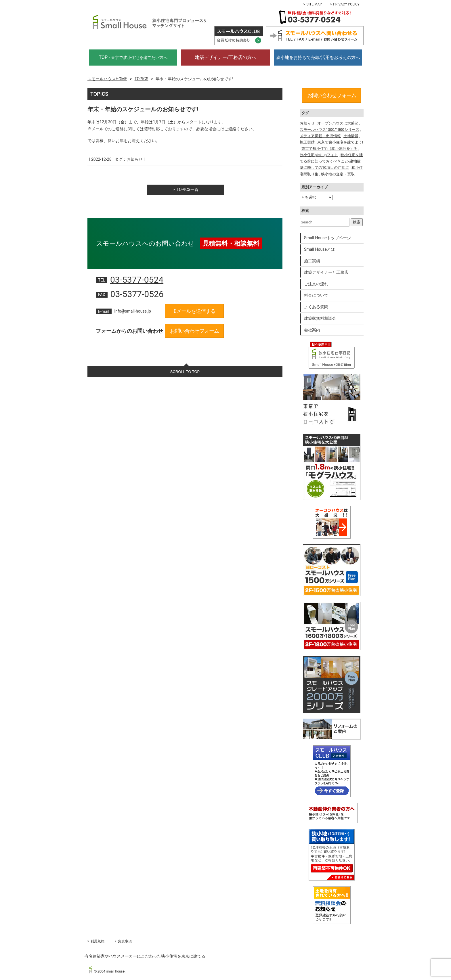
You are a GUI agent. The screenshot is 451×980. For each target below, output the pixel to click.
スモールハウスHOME (107, 79)
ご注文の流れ (316, 284)
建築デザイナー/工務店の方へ (226, 57)
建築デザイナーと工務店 (326, 272)
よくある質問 (316, 307)
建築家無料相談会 (320, 318)
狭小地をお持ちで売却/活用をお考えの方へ (318, 58)
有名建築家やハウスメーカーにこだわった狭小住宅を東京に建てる (145, 956)
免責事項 (125, 941)
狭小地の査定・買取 (338, 174)
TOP (133, 57)
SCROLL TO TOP (185, 372)
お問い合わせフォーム (194, 331)
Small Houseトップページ (327, 238)
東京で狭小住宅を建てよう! (340, 142)
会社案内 (312, 330)
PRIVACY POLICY (346, 4)
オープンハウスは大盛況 (338, 123)
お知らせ (135, 159)
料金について (316, 295)
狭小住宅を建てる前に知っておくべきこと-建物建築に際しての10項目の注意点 (331, 161)
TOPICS (142, 79)
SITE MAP (314, 4)
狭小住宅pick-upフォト (319, 155)
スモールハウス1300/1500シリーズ (329, 130)
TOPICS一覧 (188, 190)
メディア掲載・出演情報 (320, 136)
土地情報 (351, 136)
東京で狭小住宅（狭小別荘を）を (329, 149)
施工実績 (307, 142)
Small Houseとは (319, 249)
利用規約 (98, 941)
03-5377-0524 (137, 280)
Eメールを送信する (194, 311)
